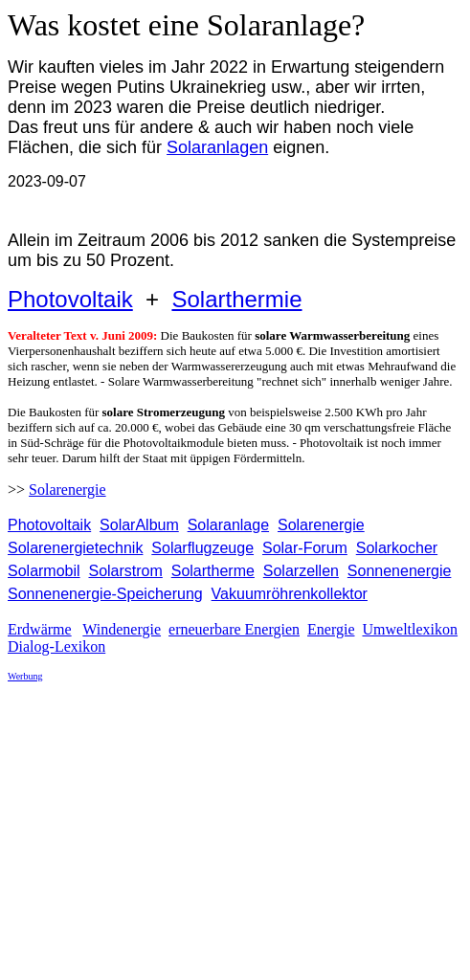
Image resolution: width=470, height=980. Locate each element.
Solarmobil (44, 571)
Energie (331, 629)
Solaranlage (228, 525)
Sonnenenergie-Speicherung (105, 594)
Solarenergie (67, 490)
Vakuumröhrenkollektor (290, 594)
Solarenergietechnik (75, 548)
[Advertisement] (239, 831)
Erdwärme (40, 629)
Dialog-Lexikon (56, 646)
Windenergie (122, 629)
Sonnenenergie (400, 571)
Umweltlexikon (410, 629)
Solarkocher (397, 548)
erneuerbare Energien (234, 629)
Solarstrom (125, 571)
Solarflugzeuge (202, 548)
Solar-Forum (305, 548)
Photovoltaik (70, 299)
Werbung (25, 676)
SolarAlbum (139, 525)
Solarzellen (301, 571)
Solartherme (213, 571)
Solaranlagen (217, 147)
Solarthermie (236, 299)
